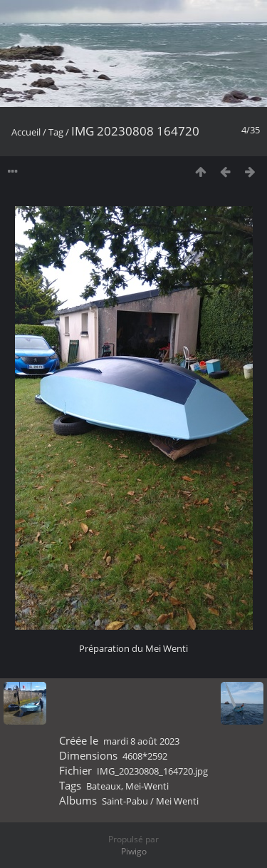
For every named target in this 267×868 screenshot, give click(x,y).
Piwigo (134, 851)
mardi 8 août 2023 (141, 741)
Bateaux (104, 786)
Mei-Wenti (147, 786)
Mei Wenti (177, 801)
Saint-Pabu (125, 801)
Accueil (26, 132)
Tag (56, 132)
